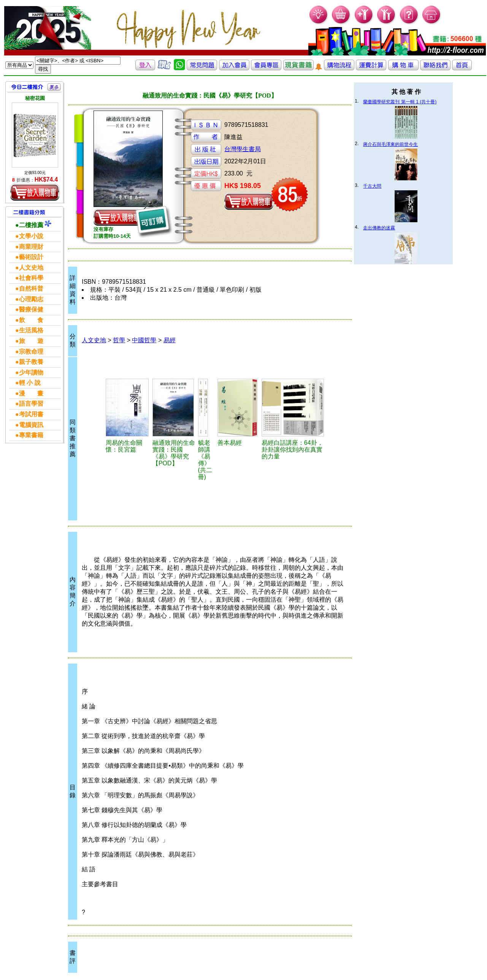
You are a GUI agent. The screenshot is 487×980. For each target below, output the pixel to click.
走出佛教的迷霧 (379, 228)
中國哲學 (144, 340)
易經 (170, 340)
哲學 (119, 340)
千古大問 (372, 186)
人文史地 (94, 340)
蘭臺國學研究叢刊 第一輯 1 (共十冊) (400, 102)
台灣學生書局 (243, 149)
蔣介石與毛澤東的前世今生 (390, 144)
